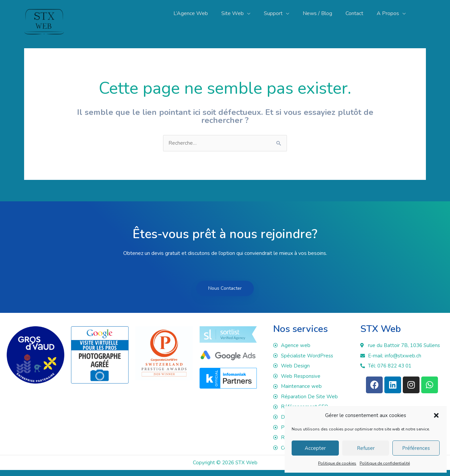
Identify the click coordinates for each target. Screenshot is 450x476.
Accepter (315, 448)
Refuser (366, 448)
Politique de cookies (337, 463)
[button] (436, 415)
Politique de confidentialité (385, 463)
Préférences (416, 448)
